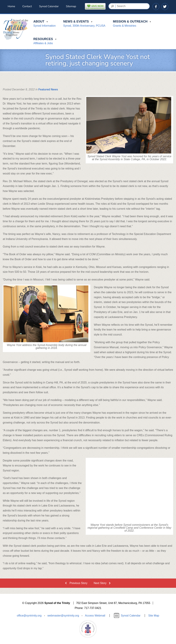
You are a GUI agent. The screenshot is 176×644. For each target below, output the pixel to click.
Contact (27, 6)
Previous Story (78, 583)
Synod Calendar (49, 6)
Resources (45, 42)
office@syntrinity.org (29, 616)
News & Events (84, 24)
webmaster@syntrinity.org (63, 616)
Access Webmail (95, 616)
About (45, 24)
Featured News (48, 89)
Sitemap (71, 6)
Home (11, 6)
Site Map (154, 616)
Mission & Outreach (132, 24)
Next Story (100, 583)
